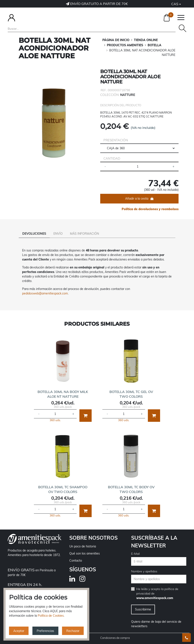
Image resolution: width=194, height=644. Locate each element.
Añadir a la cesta (137, 199)
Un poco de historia (83, 540)
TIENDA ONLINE (146, 40)
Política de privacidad (21, 641)
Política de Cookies (51, 616)
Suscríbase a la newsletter (154, 536)
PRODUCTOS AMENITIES (125, 45)
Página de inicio (116, 40)
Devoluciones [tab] (34, 234)
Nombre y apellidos (144, 565)
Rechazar (73, 631)
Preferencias (45, 631)
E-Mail (135, 548)
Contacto (76, 555)
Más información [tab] (84, 234)
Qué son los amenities (85, 547)
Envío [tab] (58, 234)
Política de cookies (111, 641)
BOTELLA (155, 45)
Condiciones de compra (115, 632)
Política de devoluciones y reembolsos (150, 209)
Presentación (116, 140)
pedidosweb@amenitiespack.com (45, 287)
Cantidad (112, 158)
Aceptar (19, 631)
